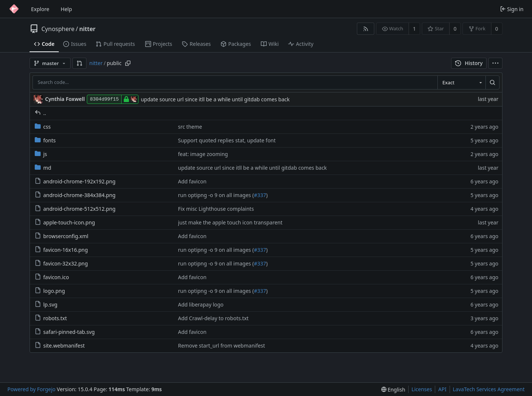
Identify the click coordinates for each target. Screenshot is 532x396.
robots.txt (51, 318)
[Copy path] (128, 63)
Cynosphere (58, 29)
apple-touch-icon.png (65, 222)
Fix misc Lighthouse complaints (216, 209)
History (469, 63)
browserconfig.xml (62, 236)
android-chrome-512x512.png (75, 209)
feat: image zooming (203, 154)
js (41, 154)
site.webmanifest (60, 346)
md (43, 168)
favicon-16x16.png (61, 250)
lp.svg (46, 304)
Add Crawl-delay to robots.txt (213, 318)
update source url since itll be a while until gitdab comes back (215, 99)
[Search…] (492, 82)
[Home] (14, 9)
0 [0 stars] (455, 29)
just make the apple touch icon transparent (230, 222)
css (43, 127)
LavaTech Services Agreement (489, 389)
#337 (260, 195)
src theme (190, 127)
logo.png (50, 291)
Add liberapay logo (201, 304)
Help (66, 9)
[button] (79, 63)
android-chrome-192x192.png (75, 181)
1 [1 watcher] (415, 29)
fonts (45, 140)
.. (40, 113)
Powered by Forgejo (31, 389)
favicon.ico (52, 277)
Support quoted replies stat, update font (227, 140)
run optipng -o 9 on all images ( (216, 195)
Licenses (422, 389)
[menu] (495, 63)
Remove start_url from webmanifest (222, 346)
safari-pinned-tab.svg (65, 332)
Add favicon (192, 181)
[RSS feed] (366, 29)
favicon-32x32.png (61, 263)
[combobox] (461, 82)
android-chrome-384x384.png (75, 195)
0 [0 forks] (497, 29)
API (442, 389)
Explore (40, 9)
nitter (88, 29)
